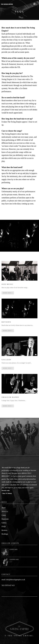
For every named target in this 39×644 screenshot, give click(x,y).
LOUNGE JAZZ (14, 559)
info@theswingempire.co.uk (16, 580)
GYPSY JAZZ (14, 549)
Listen (4, 515)
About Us (5, 512)
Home (4, 508)
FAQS (4, 526)
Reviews (4, 530)
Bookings (5, 534)
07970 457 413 (10, 585)
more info (8, 293)
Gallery (4, 523)
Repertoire (5, 519)
